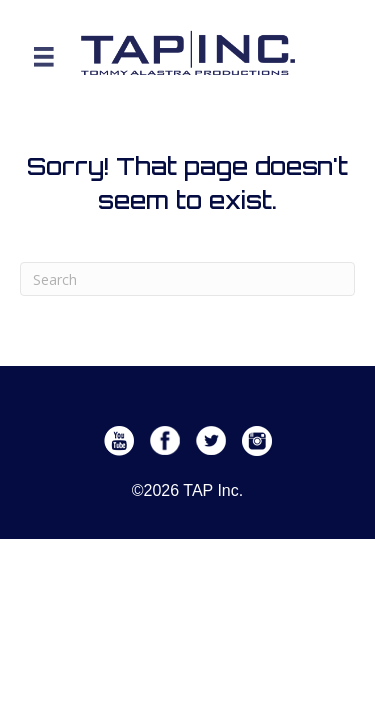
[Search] (187, 279)
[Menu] (44, 57)
